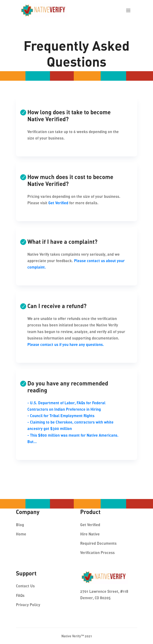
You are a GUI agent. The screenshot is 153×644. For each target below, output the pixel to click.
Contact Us (25, 586)
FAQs (20, 595)
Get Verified (58, 203)
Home (21, 534)
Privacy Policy (28, 605)
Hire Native (90, 534)
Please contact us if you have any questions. (66, 344)
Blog (20, 525)
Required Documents (98, 543)
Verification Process (97, 552)
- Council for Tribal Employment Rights (61, 416)
